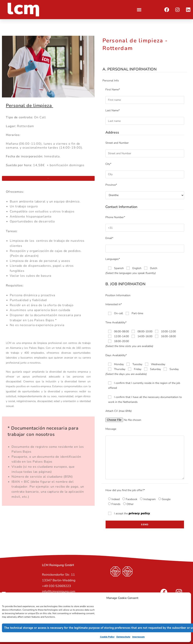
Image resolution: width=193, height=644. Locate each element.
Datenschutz (123, 637)
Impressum (138, 637)
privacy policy (139, 513)
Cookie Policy (107, 637)
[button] (139, 10)
